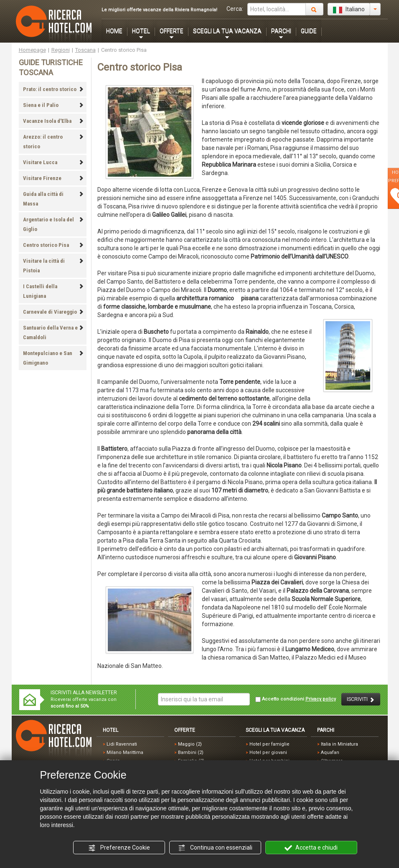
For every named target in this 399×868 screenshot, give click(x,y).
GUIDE (309, 31)
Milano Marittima (125, 753)
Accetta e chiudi (311, 848)
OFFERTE (172, 31)
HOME (114, 31)
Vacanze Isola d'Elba (53, 121)
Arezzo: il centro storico (53, 142)
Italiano (349, 10)
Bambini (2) (191, 753)
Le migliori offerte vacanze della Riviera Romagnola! (159, 10)
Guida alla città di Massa (53, 199)
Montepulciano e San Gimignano (53, 358)
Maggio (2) (190, 744)
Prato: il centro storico (53, 89)
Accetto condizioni (296, 699)
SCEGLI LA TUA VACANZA (227, 31)
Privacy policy (321, 699)
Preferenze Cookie (119, 848)
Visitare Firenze (53, 178)
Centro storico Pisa (53, 245)
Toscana (85, 50)
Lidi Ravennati (122, 744)
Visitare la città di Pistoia (53, 266)
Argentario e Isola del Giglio (53, 224)
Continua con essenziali (215, 848)
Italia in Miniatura (339, 744)
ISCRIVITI (361, 699)
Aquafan (330, 753)
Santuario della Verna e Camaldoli (53, 332)
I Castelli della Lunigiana (53, 291)
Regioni (61, 50)
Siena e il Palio (53, 105)
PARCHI (281, 31)
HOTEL (141, 31)
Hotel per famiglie (269, 744)
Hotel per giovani (268, 753)
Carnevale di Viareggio (53, 312)
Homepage (32, 50)
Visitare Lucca (53, 162)
